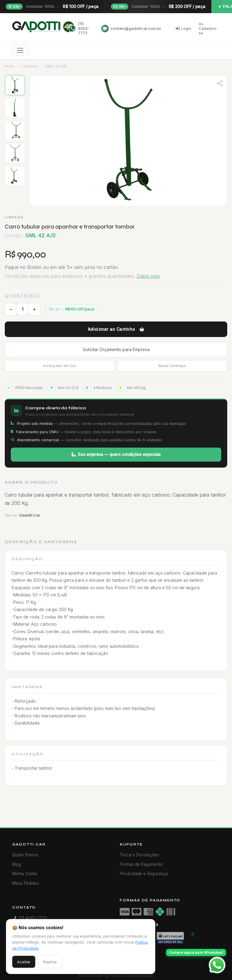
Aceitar (24, 962)
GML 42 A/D (56, 66)
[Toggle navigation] (20, 50)
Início (10, 66)
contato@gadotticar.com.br (131, 29)
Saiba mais (148, 276)
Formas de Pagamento (141, 864)
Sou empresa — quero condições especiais (116, 454)
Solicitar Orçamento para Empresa (116, 349)
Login (183, 28)
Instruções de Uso (60, 366)
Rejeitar (50, 962)
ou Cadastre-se (208, 28)
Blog (17, 864)
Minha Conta (24, 874)
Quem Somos (25, 855)
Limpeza (30, 66)
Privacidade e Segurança (144, 874)
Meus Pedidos (26, 883)
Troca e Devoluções (139, 855)
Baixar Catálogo (172, 366)
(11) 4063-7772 (79, 28)
